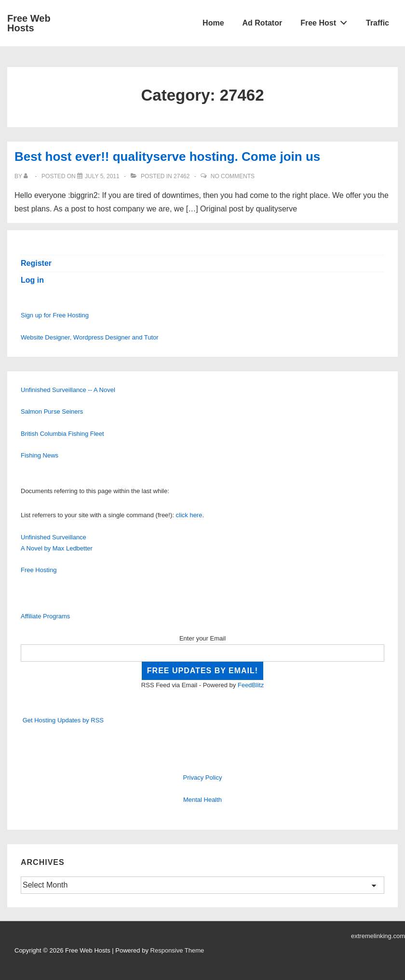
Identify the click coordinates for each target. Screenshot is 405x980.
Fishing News (40, 455)
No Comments (233, 176)
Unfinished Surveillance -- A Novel (68, 390)
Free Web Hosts (29, 23)
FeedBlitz (251, 685)
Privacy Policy (203, 777)
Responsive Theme (177, 950)
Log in (32, 280)
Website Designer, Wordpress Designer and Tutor (90, 337)
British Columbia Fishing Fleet (62, 434)
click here (189, 515)
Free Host (326, 21)
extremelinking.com (378, 936)
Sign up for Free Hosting (55, 315)
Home (213, 23)
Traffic (378, 23)
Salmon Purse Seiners (52, 412)
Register (36, 263)
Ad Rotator (263, 23)
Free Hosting (39, 570)
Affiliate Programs (45, 616)
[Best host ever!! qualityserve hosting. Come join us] (102, 176)
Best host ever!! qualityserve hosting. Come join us (167, 157)
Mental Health (202, 800)
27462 (182, 176)
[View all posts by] (28, 176)
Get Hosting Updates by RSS (63, 720)
